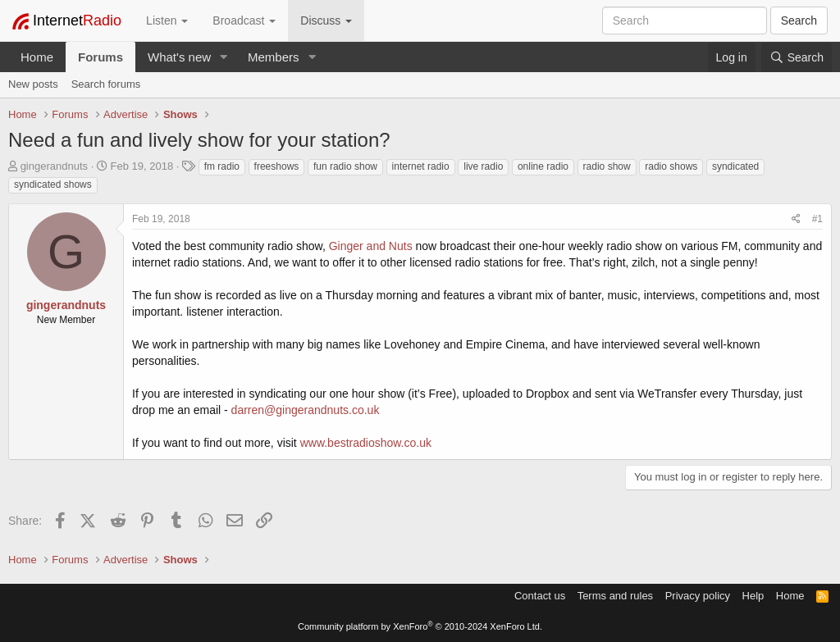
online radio (543, 166)
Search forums (106, 84)
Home (37, 57)
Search (799, 20)
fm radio (222, 166)
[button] (224, 57)
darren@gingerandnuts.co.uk (306, 410)
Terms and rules (615, 596)
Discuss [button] (326, 20)
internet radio (421, 166)
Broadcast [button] (244, 20)
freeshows (277, 166)
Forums (100, 57)
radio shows (671, 166)
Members (274, 57)
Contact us (540, 596)
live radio (483, 166)
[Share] (796, 219)
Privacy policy (698, 596)
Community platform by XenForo (420, 626)
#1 (817, 219)
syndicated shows (53, 184)
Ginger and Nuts (371, 246)
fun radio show (345, 166)
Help (753, 596)
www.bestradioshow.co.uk (366, 443)
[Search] (797, 57)
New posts (33, 84)
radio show (607, 166)
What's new (179, 57)
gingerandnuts (54, 166)
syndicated (735, 166)
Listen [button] (167, 20)
